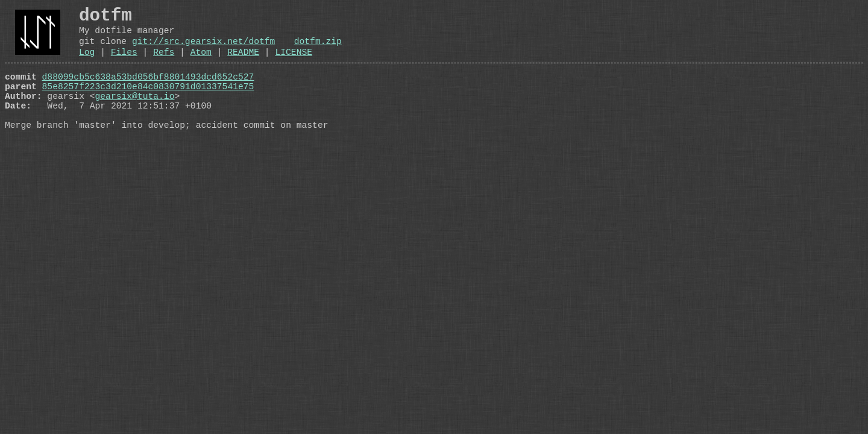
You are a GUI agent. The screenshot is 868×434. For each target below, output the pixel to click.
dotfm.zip (318, 49)
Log (87, 63)
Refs (164, 63)
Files (124, 63)
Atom (201, 63)
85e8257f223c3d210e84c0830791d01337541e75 (148, 102)
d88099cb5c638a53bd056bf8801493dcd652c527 (148, 90)
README (243, 63)
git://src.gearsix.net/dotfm (203, 49)
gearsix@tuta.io (135, 114)
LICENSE (294, 63)
